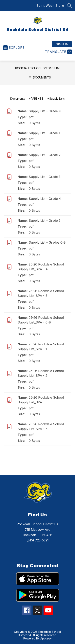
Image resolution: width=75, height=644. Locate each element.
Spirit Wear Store (50, 6)
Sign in (62, 44)
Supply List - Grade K (45, 111)
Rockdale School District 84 (37, 68)
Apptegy (46, 638)
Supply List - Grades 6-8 (47, 242)
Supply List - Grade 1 (44, 133)
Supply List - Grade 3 (45, 177)
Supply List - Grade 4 (45, 199)
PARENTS (37, 99)
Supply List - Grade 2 (45, 155)
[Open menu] (14, 48)
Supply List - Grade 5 (45, 221)
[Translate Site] (58, 52)
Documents (42, 77)
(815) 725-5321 (38, 540)
